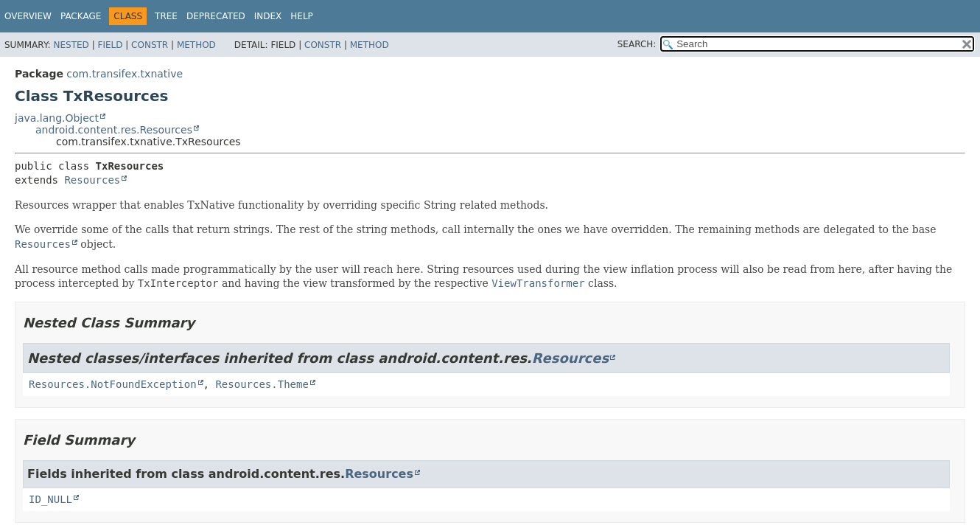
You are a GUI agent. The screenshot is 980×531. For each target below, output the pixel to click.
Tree (166, 16)
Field (110, 45)
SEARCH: (637, 44)
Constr (150, 45)
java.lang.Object (57, 118)
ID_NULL (50, 499)
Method (196, 45)
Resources (92, 180)
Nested (71, 45)
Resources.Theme (262, 384)
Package (81, 16)
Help (302, 16)
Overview (28, 16)
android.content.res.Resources (114, 130)
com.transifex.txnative (125, 74)
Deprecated (216, 16)
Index (268, 16)
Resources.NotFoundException (113, 384)
